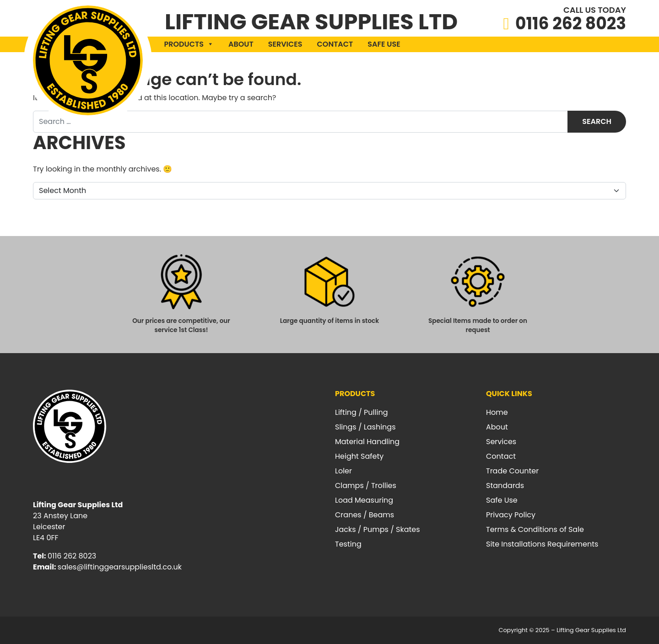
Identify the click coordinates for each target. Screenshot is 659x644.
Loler (343, 471)
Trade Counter (512, 471)
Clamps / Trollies (366, 486)
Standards (505, 486)
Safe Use (384, 44)
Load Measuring (364, 500)
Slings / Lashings (365, 427)
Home (497, 412)
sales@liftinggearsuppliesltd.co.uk (120, 567)
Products (189, 44)
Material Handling (367, 442)
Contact (335, 44)
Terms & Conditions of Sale (535, 529)
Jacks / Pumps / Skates (378, 529)
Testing (348, 544)
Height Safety (359, 456)
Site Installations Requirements (542, 544)
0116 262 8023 (571, 24)
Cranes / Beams (365, 515)
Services (285, 44)
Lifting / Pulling (361, 412)
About (241, 44)
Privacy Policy (511, 515)
